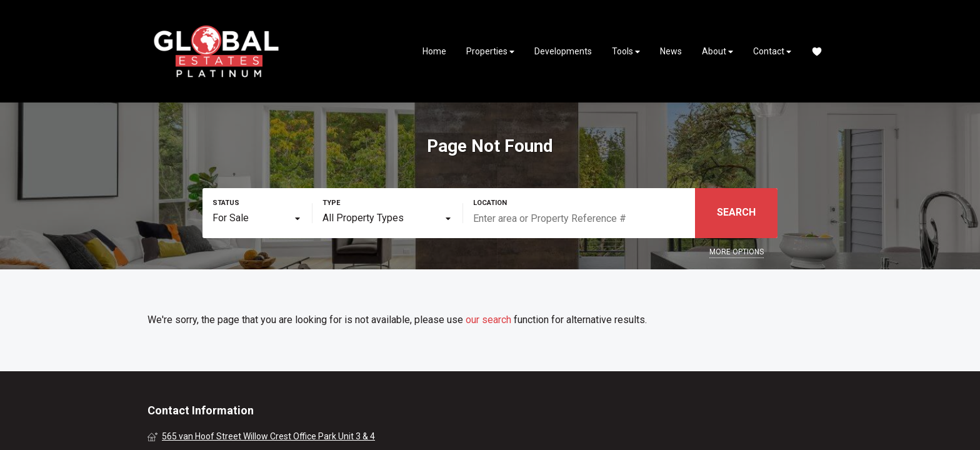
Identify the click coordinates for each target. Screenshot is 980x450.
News (671, 51)
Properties (490, 52)
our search (488, 320)
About (717, 52)
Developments (563, 51)
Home (434, 51)
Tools (626, 52)
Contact (772, 52)
